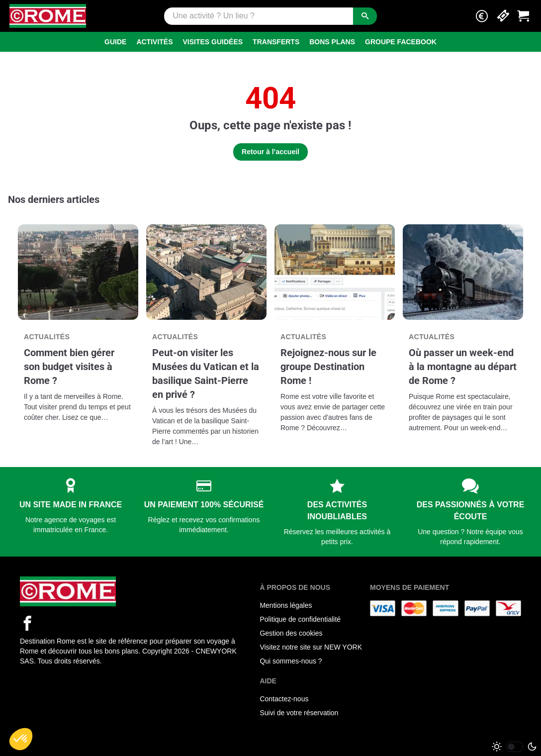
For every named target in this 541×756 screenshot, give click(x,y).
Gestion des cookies (291, 633)
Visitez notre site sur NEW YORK (311, 647)
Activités (154, 42)
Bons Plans (332, 42)
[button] (482, 16)
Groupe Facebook (401, 42)
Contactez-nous (284, 699)
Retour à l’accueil (270, 152)
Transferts (276, 42)
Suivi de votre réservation (299, 713)
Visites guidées (213, 42)
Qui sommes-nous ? (291, 661)
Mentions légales (286, 605)
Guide (115, 42)
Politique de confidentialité (300, 619)
